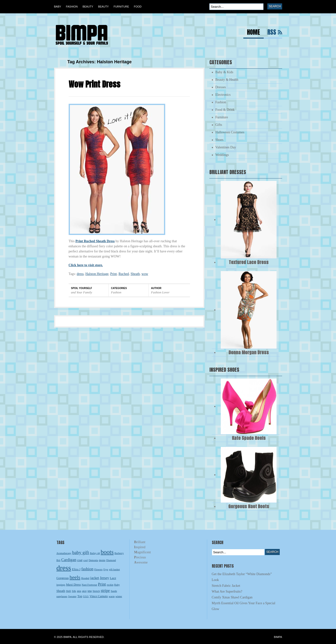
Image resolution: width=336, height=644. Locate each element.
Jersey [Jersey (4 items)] (105, 578)
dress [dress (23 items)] (64, 568)
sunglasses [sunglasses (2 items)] (62, 596)
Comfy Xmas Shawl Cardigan (232, 597)
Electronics (223, 95)
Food (138, 7)
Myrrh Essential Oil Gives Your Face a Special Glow (244, 606)
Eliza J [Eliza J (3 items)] (76, 569)
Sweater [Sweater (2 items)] (72, 596)
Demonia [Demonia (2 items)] (93, 560)
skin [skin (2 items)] (79, 591)
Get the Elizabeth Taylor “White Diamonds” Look (242, 577)
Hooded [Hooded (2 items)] (85, 578)
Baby (58, 7)
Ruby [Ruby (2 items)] (117, 585)
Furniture (121, 7)
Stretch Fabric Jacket (226, 586)
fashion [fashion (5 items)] (87, 569)
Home (254, 33)
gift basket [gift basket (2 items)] (114, 569)
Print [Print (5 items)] (102, 584)
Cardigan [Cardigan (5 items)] (69, 560)
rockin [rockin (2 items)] (110, 585)
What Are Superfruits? (227, 592)
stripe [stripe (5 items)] (105, 591)
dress (80, 274)
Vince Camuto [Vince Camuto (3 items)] (99, 596)
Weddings (222, 155)
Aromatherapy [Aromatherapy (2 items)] (64, 553)
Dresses (221, 87)
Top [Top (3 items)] (80, 596)
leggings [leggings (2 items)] (61, 585)
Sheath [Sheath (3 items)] (61, 591)
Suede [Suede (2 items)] (114, 591)
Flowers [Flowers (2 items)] (98, 569)
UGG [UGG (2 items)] (86, 596)
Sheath (135, 274)
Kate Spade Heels (249, 438)
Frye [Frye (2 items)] (106, 569)
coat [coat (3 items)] (80, 560)
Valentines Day (226, 147)
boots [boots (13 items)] (107, 552)
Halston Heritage (97, 274)
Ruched (124, 274)
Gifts (219, 125)
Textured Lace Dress (249, 262)
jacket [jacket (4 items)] (95, 578)
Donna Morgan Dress (249, 352)
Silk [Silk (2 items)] (74, 591)
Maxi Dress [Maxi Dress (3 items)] (73, 584)
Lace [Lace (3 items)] (113, 578)
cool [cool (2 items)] (85, 560)
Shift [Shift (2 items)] (69, 591)
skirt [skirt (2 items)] (84, 591)
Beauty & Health (227, 80)
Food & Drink (225, 110)
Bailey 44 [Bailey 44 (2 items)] (95, 553)
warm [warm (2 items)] (112, 596)
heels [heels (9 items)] (75, 577)
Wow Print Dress (94, 84)
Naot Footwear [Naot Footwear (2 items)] (90, 585)
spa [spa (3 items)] (90, 591)
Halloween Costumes (230, 132)
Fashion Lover (160, 292)
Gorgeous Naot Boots (249, 506)
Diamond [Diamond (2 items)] (111, 560)
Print (113, 274)
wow (145, 274)
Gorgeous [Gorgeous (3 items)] (63, 578)
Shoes (219, 140)
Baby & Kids (224, 72)
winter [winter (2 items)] (119, 596)
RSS (272, 33)
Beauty (88, 7)
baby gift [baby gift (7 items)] (81, 552)
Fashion (72, 7)
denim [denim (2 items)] (102, 560)
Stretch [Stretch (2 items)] (96, 591)
